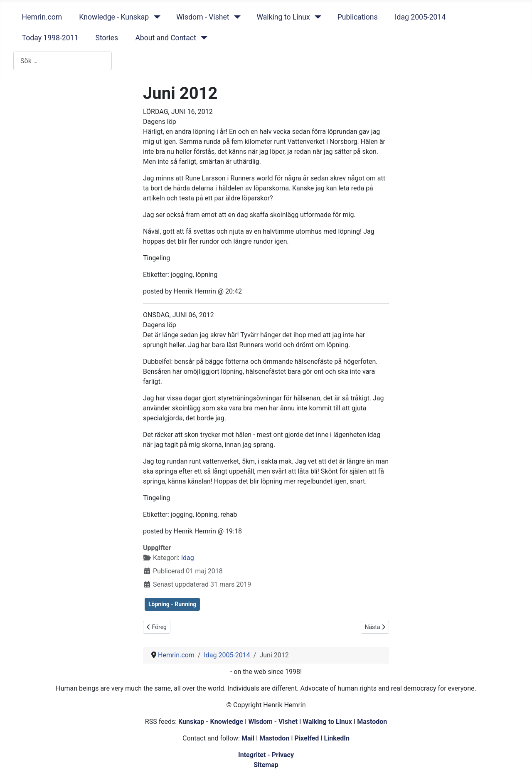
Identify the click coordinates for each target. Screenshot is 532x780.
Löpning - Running (172, 604)
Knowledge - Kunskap (114, 17)
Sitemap (266, 765)
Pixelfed (307, 738)
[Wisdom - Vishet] (235, 17)
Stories (107, 38)
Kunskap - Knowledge (211, 722)
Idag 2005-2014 (420, 17)
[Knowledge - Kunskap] (155, 17)
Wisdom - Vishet (203, 17)
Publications (358, 17)
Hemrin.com (42, 17)
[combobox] (63, 61)
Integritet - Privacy (266, 755)
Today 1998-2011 (50, 38)
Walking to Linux (283, 17)
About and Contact (165, 38)
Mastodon (372, 722)
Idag (188, 558)
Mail (248, 738)
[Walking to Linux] (316, 17)
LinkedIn (337, 738)
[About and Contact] (203, 38)
